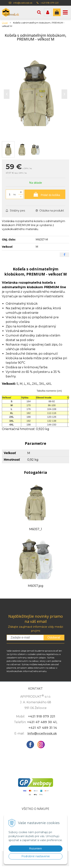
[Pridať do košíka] (45, 194)
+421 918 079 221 (50, 3)
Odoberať (54, 637)
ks (15, 194)
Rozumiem (35, 848)
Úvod (5, 23)
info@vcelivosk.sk (23, 3)
